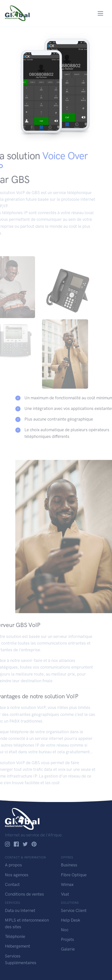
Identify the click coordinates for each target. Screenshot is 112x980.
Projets (67, 939)
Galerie (68, 949)
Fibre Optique (74, 875)
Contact (12, 884)
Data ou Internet (20, 910)
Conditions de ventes (24, 894)
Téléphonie (15, 936)
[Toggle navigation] (101, 13)
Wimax (67, 884)
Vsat (65, 894)
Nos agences (17, 875)
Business (69, 865)
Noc (65, 930)
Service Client (74, 910)
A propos (13, 865)
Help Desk (71, 920)
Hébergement (18, 946)
